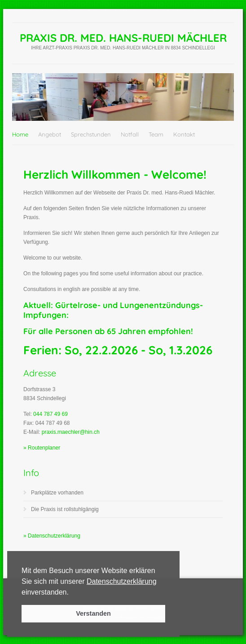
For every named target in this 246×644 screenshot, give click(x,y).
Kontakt (184, 134)
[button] (72, 593)
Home (20, 134)
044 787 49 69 (51, 414)
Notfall (130, 134)
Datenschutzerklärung (122, 581)
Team (156, 134)
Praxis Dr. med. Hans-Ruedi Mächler (123, 38)
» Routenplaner (42, 448)
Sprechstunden (91, 134)
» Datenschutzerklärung (52, 536)
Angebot (50, 134)
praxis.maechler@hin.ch (71, 432)
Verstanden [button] (93, 613)
